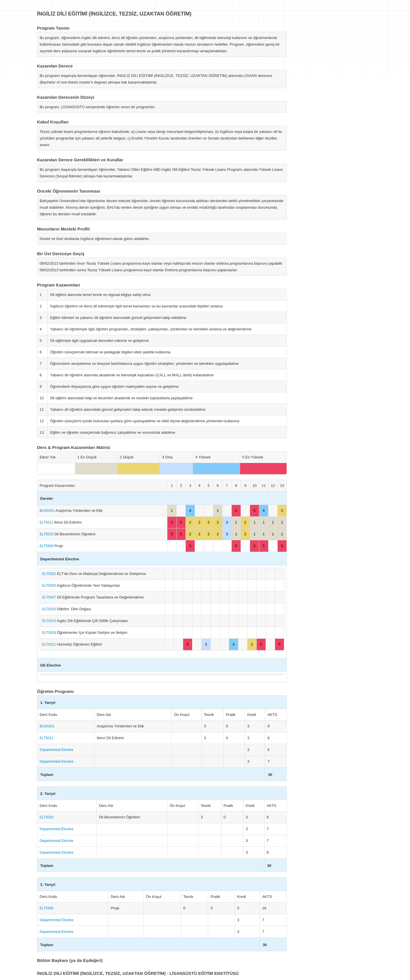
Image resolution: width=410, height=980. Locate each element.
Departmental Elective (56, 750)
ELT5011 (47, 522)
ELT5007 (50, 597)
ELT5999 (47, 546)
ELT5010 (50, 609)
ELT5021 (50, 644)
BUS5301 (48, 511)
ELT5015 (50, 621)
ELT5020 (47, 534)
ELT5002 (50, 574)
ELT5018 (50, 633)
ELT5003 (50, 586)
